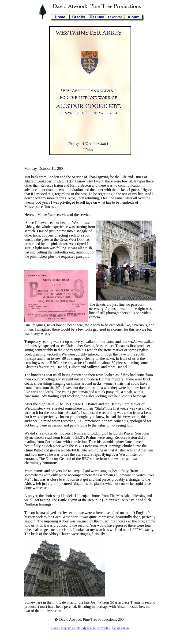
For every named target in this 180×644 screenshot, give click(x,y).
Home (55, 628)
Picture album (120, 628)
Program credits (70, 628)
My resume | (90, 628)
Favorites (104, 628)
